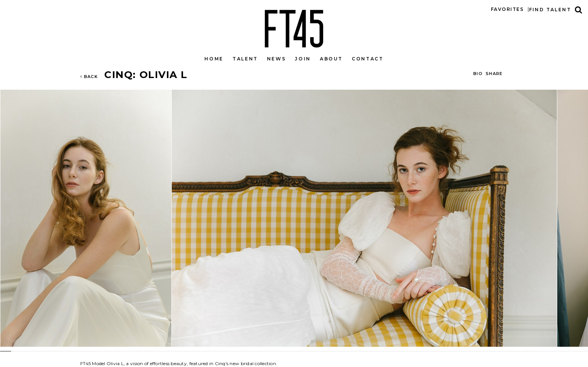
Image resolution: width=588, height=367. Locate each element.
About (331, 59)
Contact (367, 59)
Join (303, 59)
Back (89, 77)
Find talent (550, 10)
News (277, 59)
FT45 (294, 27)
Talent (245, 59)
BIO (478, 74)
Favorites (507, 9)
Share (494, 74)
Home (214, 59)
